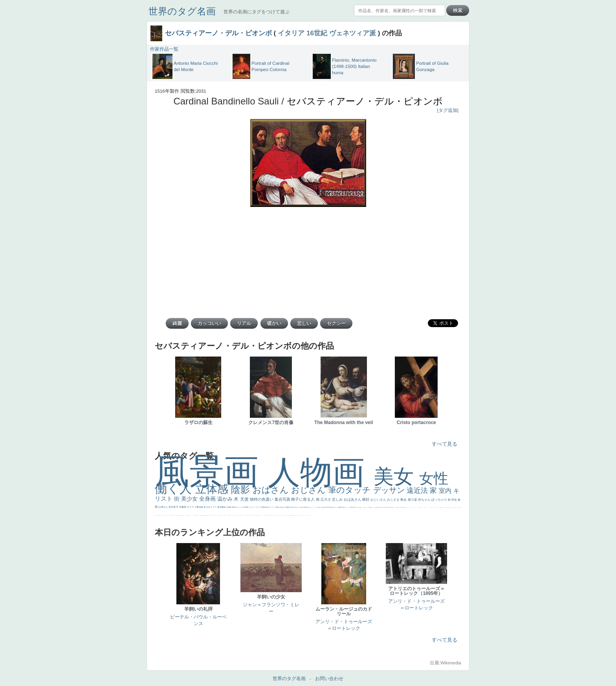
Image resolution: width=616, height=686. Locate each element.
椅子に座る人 (303, 499)
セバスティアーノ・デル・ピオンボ (218, 33)
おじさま (394, 500)
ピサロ (211, 515)
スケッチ (240, 507)
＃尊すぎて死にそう (272, 515)
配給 (158, 515)
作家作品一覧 (164, 49)
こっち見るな (290, 515)
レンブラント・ (227, 515)
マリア (214, 507)
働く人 (175, 489)
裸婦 (209, 515)
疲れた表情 (404, 507)
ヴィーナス (175, 515)
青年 (385, 507)
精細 (299, 515)
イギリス (297, 515)
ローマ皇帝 (255, 515)
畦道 (225, 515)
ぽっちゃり (440, 500)
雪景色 (234, 507)
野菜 (425, 508)
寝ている (445, 508)
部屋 (371, 507)
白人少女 (178, 515)
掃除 (247, 507)
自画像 (229, 507)
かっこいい (199, 515)
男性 (267, 515)
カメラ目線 (358, 507)
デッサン (390, 490)
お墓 (244, 515)
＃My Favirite (292, 515)
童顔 (449, 508)
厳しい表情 (265, 515)
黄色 (222, 515)
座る (172, 515)
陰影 (242, 489)
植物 (288, 507)
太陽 (387, 507)
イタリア (291, 33)
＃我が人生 (436, 508)
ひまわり (457, 508)
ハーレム (185, 515)
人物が (236, 515)
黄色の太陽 (241, 515)
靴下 (233, 515)
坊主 (444, 508)
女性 (434, 478)
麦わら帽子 (420, 508)
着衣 (391, 507)
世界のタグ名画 (182, 11)
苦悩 (418, 508)
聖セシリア (167, 515)
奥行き (189, 515)
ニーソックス (218, 515)
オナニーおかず (303, 515)
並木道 (172, 507)
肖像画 (183, 507)
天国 (295, 515)
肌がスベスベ (271, 507)
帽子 (288, 515)
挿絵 (206, 515)
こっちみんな (269, 515)
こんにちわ (374, 507)
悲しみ (338, 499)
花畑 (351, 507)
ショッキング (235, 515)
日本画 (398, 507)
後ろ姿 (413, 500)
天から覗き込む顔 (203, 515)
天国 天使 (280, 515)
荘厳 (344, 507)
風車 (257, 515)
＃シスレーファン (416, 508)
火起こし (191, 515)
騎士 (156, 515)
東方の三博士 (194, 515)
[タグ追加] (448, 110)
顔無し (302, 515)
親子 (208, 515)
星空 (455, 508)
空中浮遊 (451, 508)
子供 (418, 508)
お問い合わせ (329, 679)
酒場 (433, 508)
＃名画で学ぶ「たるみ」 (215, 515)
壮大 (389, 507)
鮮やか (319, 507)
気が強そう (253, 515)
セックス (434, 508)
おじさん (310, 490)
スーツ (298, 515)
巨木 (384, 507)
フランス (407, 508)
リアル (258, 507)
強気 (278, 507)
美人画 (283, 515)
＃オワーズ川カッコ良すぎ (308, 515)
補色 (361, 507)
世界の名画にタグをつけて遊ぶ (257, 12)
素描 (377, 507)
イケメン (252, 507)
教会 (404, 500)
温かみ (226, 499)
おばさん (272, 490)
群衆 (207, 515)
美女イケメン (438, 508)
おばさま (283, 507)
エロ (258, 515)
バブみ (232, 515)
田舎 (455, 500)
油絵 (323, 507)
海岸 (287, 515)
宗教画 (263, 507)
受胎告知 (200, 515)
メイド (300, 515)
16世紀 (317, 33)
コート (224, 515)
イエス (426, 508)
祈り (410, 508)
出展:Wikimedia (445, 663)
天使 (245, 499)
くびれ (409, 508)
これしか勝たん (260, 515)
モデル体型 (301, 507)
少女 (208, 507)
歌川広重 (447, 508)
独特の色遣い (262, 499)
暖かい (230, 515)
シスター (192, 515)
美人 (213, 515)
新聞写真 (442, 508)
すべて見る (445, 444)
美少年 (430, 508)
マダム (157, 515)
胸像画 (340, 507)
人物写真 (454, 508)
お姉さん (163, 507)
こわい (223, 515)
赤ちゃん (425, 500)
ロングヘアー (314, 507)
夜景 (296, 507)
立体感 (213, 489)
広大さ (326, 499)
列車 (431, 508)
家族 (328, 507)
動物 (201, 507)
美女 (396, 477)
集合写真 (283, 499)
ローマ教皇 (187, 515)
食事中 (180, 515)
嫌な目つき (160, 515)
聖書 (274, 515)
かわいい (427, 508)
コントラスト (423, 508)
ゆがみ (448, 508)
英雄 (325, 507)
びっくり (347, 507)
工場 (382, 507)
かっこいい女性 (170, 515)
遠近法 (418, 490)
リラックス (262, 515)
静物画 (223, 507)
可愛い (210, 515)
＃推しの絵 (248, 515)
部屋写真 (306, 507)
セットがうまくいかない (277, 515)
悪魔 (441, 508)
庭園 (369, 507)
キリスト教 (193, 507)
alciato (183, 515)
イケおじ (246, 515)
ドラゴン (453, 508)
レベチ (428, 508)
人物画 (321, 472)
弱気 (412, 508)
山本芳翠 (181, 515)
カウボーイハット (285, 515)
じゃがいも (243, 515)
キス (368, 507)
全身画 (208, 499)
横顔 (366, 499)
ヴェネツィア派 (353, 33)
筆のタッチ (351, 490)
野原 (331, 507)
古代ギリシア (394, 507)
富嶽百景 (459, 508)
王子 (264, 515)
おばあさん (353, 499)
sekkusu (229, 515)
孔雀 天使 (250, 515)
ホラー (251, 515)
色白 (165, 515)
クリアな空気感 (239, 515)
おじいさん (379, 500)
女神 (186, 515)
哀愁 (177, 515)
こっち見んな (364, 507)
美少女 (190, 499)
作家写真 (292, 507)
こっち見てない (163, 515)
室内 (446, 491)
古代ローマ (335, 507)
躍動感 (220, 515)
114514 (197, 515)
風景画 (211, 471)
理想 (440, 508)
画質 (173, 515)
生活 (411, 508)
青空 (380, 507)
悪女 (406, 508)
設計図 (205, 515)
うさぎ (400, 507)
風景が (294, 515)
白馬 (168, 515)
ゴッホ (413, 508)
